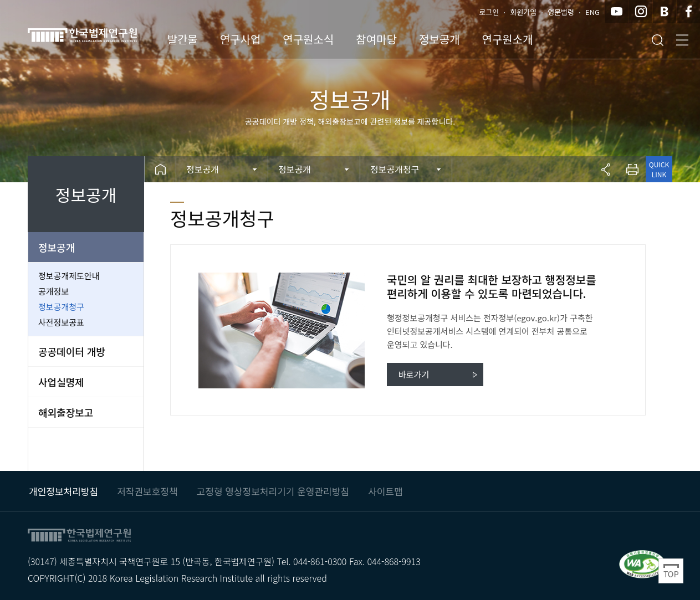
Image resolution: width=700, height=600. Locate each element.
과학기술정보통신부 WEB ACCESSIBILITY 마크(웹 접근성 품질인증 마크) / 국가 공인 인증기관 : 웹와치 (642, 564)
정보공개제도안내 (69, 276)
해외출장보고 (66, 412)
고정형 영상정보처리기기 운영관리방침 (273, 491)
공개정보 (53, 291)
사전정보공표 (61, 322)
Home (160, 169)
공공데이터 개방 (72, 351)
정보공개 (57, 247)
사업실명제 (61, 382)
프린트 (632, 169)
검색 (657, 40)
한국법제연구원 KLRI (100, 35)
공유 (606, 169)
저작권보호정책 (147, 491)
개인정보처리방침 (63, 491)
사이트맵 (385, 491)
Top (671, 571)
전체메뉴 (682, 40)
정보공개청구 (61, 307)
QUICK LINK (659, 169)
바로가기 (414, 374)
